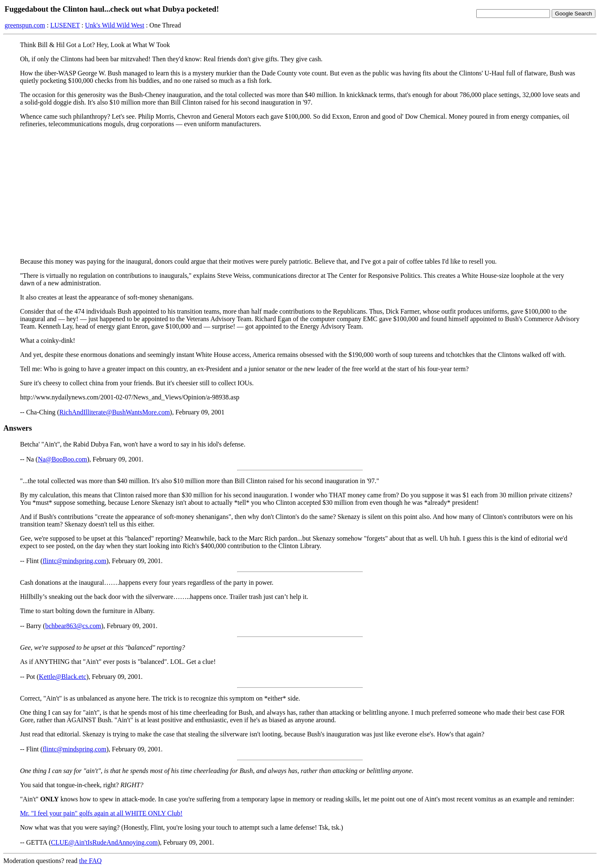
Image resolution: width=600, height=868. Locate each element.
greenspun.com (25, 25)
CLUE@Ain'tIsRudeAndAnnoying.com (104, 842)
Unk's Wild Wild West (115, 25)
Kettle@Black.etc (62, 677)
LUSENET (65, 25)
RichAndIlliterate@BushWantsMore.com (114, 412)
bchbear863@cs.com (73, 626)
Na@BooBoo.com (62, 459)
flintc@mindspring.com (74, 561)
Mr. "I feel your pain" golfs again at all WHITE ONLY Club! (101, 813)
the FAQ (90, 861)
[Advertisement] (300, 193)
